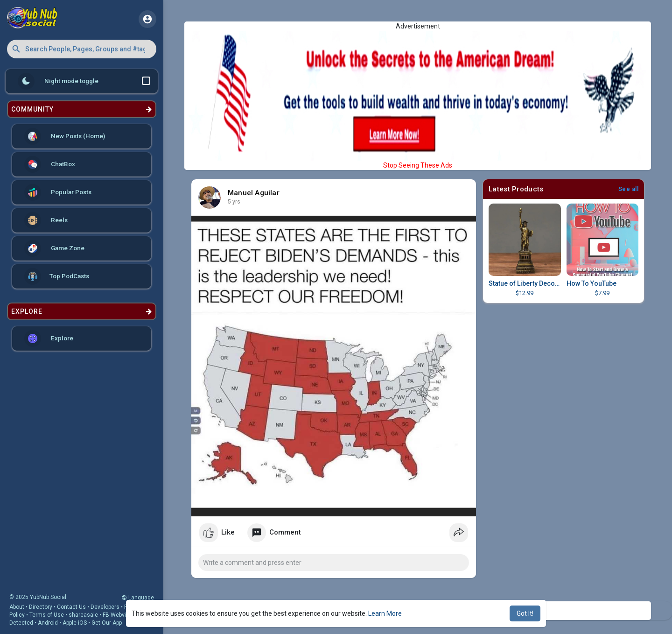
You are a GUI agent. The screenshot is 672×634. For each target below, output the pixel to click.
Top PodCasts (57, 276)
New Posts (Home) (65, 136)
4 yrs (234, 202)
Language (138, 598)
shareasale (83, 615)
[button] (82, 49)
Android (48, 623)
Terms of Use (47, 615)
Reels (46, 220)
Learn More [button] (385, 613)
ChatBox (50, 164)
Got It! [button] (525, 613)
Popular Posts (58, 192)
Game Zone (54, 248)
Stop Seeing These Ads (418, 165)
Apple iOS (75, 623)
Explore (49, 338)
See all (629, 189)
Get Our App (107, 623)
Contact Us (71, 607)
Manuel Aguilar (254, 193)
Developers (105, 607)
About (17, 607)
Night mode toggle (84, 81)
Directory (41, 607)
